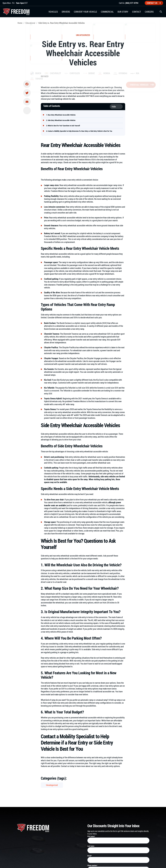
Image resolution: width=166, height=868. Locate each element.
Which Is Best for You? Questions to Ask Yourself (64, 126)
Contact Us (154, 3)
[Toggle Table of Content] (116, 107)
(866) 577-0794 (132, 3)
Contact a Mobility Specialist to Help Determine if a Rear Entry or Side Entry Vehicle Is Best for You (80, 131)
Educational (30, 23)
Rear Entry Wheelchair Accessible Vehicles (62, 115)
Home (20, 23)
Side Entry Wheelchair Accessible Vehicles (62, 120)
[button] (161, 12)
